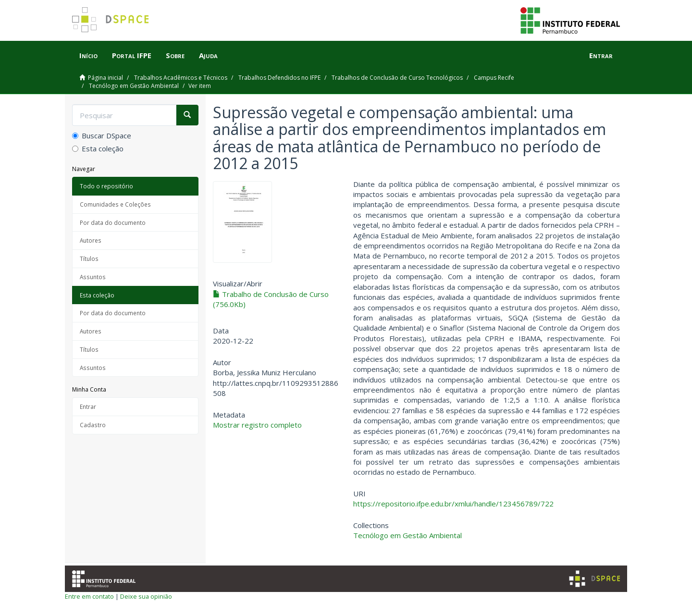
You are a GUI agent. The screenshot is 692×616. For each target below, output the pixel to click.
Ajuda (208, 55)
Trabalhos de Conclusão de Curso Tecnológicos (397, 78)
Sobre (175, 55)
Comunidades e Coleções (115, 204)
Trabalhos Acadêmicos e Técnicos (181, 78)
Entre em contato (89, 596)
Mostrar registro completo (257, 425)
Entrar (88, 407)
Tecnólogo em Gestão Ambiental (134, 86)
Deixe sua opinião (146, 596)
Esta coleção (98, 148)
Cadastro (93, 425)
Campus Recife (494, 78)
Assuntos (93, 277)
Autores (91, 240)
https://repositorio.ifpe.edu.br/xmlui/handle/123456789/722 (453, 504)
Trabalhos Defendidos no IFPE (279, 78)
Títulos (89, 259)
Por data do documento (113, 222)
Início (88, 55)
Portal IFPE (132, 55)
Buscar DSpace (102, 136)
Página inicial (105, 78)
